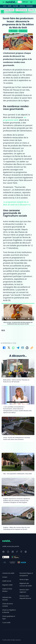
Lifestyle (22, 6)
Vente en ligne (24, 579)
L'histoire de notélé (8, 573)
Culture (15, 6)
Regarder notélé (7, 585)
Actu (5, 6)
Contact (5, 577)
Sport (10, 6)
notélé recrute (7, 581)
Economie (30, 6)
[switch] (20, 2)
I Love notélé (6, 623)
